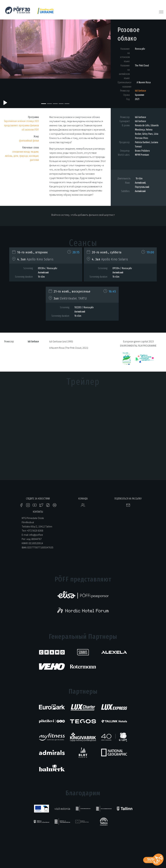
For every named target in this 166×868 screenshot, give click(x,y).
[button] (8, 62)
